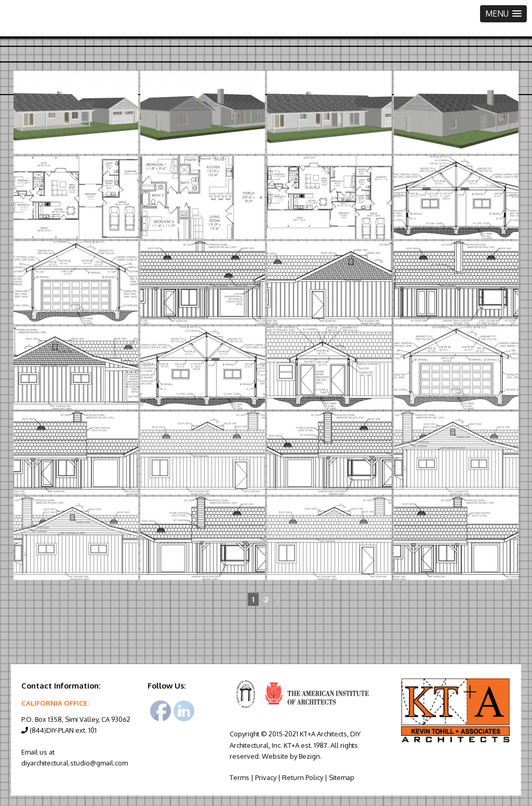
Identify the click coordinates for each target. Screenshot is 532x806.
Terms (240, 777)
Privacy (266, 777)
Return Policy (303, 777)
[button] (503, 14)
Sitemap (342, 777)
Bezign (309, 756)
